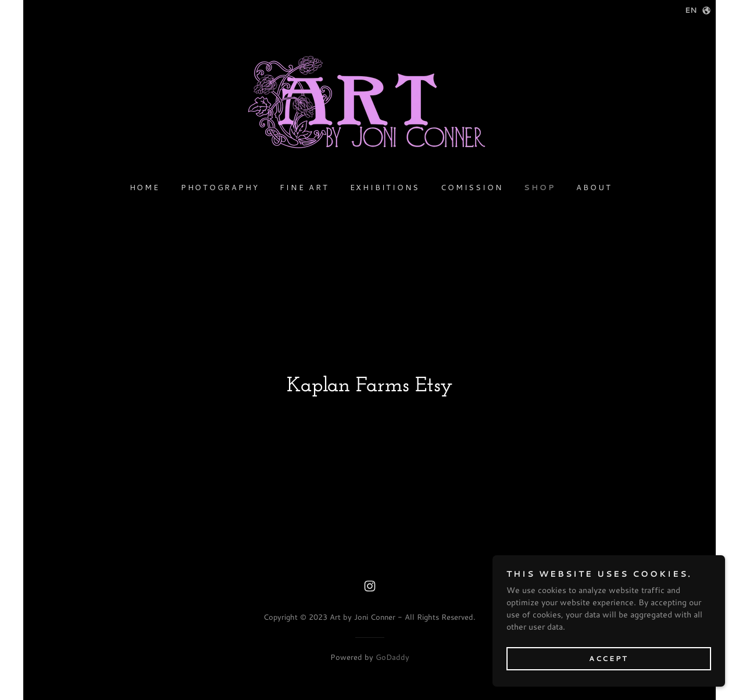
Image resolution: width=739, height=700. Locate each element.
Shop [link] (540, 187)
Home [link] (145, 187)
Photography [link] (220, 187)
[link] (369, 107)
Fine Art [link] (304, 187)
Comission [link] (472, 187)
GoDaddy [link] (392, 657)
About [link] (594, 187)
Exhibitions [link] (385, 187)
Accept (608, 658)
